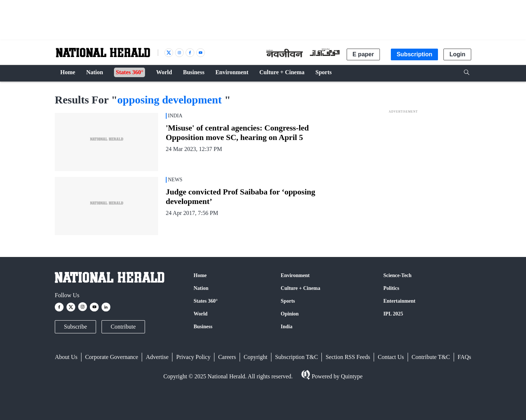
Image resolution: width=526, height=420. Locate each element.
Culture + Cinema (301, 288)
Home (200, 275)
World (201, 314)
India (287, 327)
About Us (66, 357)
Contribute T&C (431, 357)
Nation (201, 288)
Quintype (351, 376)
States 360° (206, 301)
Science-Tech (397, 275)
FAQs (464, 357)
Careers (227, 357)
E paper (363, 54)
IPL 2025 (393, 314)
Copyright (256, 357)
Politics (391, 288)
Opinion (290, 314)
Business (203, 327)
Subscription (415, 54)
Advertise (157, 357)
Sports (288, 301)
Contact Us (391, 357)
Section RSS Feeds (348, 357)
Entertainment (399, 301)
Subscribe (75, 327)
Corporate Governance (112, 357)
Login (457, 54)
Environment (295, 275)
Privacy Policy (193, 357)
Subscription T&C (297, 357)
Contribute (123, 327)
